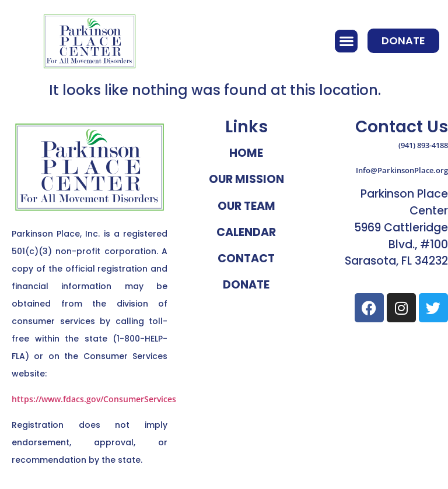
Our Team (246, 206)
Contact (246, 258)
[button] (346, 41)
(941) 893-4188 (423, 145)
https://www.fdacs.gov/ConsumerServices (94, 399)
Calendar (246, 232)
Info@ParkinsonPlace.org (402, 170)
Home (246, 153)
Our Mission (246, 179)
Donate (246, 285)
